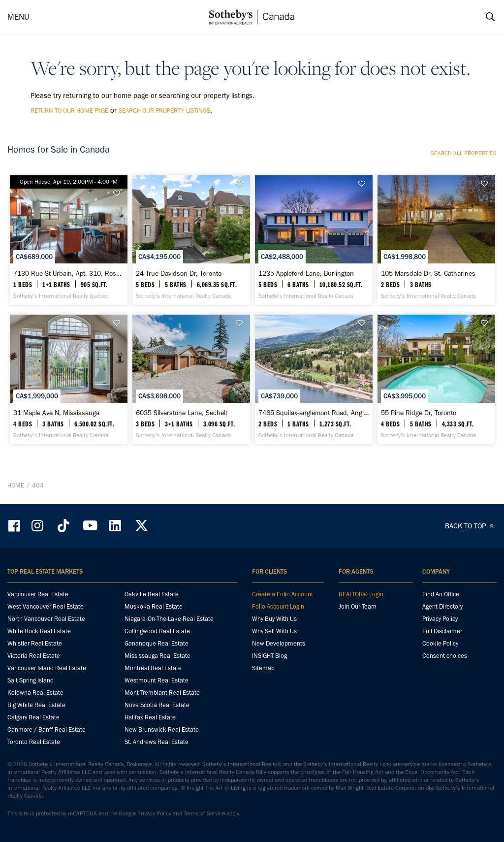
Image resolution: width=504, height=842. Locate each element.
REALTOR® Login (361, 594)
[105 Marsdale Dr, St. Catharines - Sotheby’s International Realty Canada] (436, 240)
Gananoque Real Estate (157, 643)
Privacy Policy (440, 619)
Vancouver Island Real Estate (47, 668)
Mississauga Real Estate (157, 656)
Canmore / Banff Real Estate (47, 729)
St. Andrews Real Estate (157, 742)
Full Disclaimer (442, 631)
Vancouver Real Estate (38, 594)
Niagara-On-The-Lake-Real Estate (169, 619)
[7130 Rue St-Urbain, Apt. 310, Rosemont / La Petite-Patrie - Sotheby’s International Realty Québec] (69, 240)
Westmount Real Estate (157, 680)
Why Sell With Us (274, 631)
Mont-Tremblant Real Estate (162, 693)
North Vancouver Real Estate (46, 619)
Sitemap (263, 668)
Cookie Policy (440, 643)
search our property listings (164, 111)
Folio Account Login (278, 606)
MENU (18, 17)
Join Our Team (358, 606)
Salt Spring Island (31, 680)
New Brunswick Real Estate (162, 729)
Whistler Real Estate (35, 643)
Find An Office (441, 594)
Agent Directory (442, 606)
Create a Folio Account (283, 594)
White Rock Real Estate (39, 631)
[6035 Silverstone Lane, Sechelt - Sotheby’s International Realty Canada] (191, 379)
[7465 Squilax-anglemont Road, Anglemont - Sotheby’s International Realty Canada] (314, 379)
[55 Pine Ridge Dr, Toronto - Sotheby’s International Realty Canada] (436, 379)
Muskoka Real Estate (154, 606)
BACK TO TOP (471, 526)
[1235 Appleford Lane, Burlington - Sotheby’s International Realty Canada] (314, 240)
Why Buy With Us (274, 619)
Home (16, 485)
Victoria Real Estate (34, 656)
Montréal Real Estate (153, 668)
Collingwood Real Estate (157, 631)
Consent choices (445, 656)
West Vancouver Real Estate (46, 606)
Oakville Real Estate (152, 594)
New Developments (279, 643)
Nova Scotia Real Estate (157, 705)
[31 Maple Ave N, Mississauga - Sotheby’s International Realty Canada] (69, 379)
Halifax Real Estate (150, 717)
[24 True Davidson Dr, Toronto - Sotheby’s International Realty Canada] (191, 240)
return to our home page (69, 111)
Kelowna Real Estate (35, 693)
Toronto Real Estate (34, 742)
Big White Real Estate (36, 705)
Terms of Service (204, 813)
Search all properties (464, 153)
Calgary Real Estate (33, 717)
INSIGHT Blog (269, 656)
